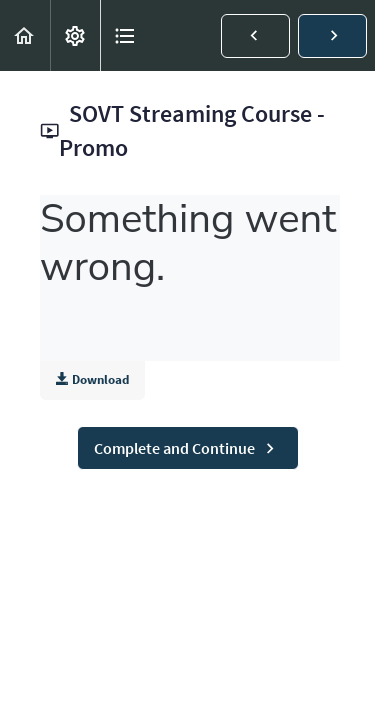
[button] (25, 35)
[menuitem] (75, 35)
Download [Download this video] (92, 379)
